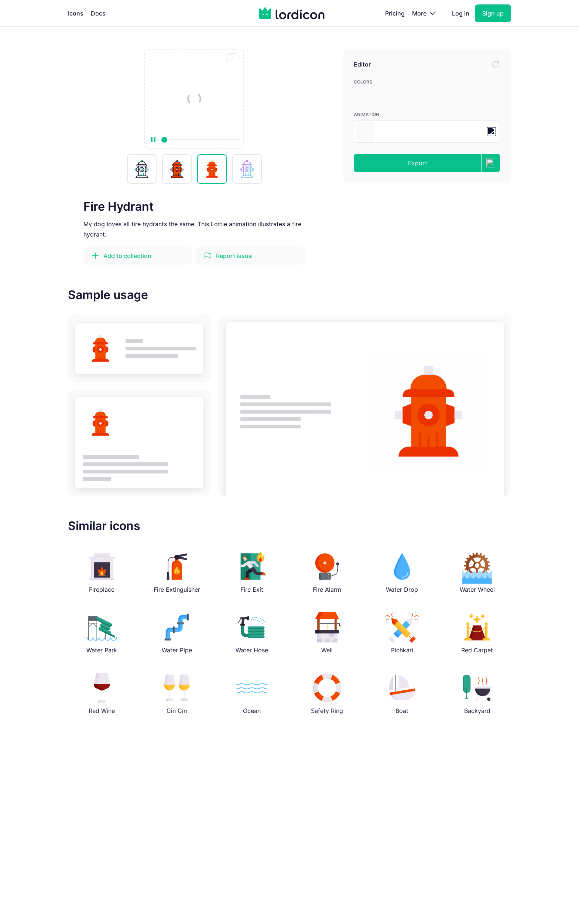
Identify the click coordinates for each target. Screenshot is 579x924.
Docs (98, 13)
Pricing (395, 13)
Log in (461, 13)
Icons (76, 13)
